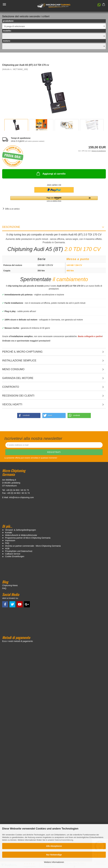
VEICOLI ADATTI (12, 404)
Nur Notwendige (54, 855)
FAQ (7, 543)
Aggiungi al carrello (51, 174)
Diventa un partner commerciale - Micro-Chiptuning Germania (33, 546)
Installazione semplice (19, 360)
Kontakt (9, 533)
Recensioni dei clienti (18, 396)
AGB (7, 549)
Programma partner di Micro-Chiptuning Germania (28, 538)
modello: (7, 31)
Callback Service (13, 554)
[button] (98, 5)
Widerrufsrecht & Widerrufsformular (21, 535)
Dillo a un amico (12, 209)
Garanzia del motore (18, 378)
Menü (4, 4)
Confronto (11, 387)
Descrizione (11, 227)
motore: (7, 41)
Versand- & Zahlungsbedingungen (21, 530)
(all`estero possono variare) (35, 141)
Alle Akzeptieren (54, 846)
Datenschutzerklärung (64, 840)
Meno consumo (13, 369)
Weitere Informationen (54, 862)
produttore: (8, 21)
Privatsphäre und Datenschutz (19, 551)
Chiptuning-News (10, 585)
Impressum (10, 540)
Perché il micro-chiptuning (22, 352)
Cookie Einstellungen (15, 556)
